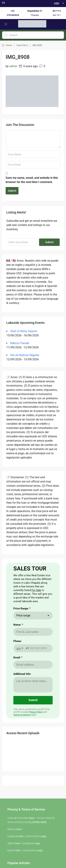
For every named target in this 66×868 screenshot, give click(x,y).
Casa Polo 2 (22, 45)
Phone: (17, 681)
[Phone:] (38, 688)
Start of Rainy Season (24, 331)
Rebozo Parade (20, 343)
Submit (12, 191)
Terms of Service (22, 755)
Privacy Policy (36, 752)
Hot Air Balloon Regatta (25, 355)
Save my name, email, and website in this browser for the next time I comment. (32, 180)
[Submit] (33, 740)
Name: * (18, 665)
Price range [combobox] (23, 655)
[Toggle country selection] (20, 688)
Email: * (18, 698)
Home (9, 45)
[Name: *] (33, 672)
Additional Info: (22, 714)
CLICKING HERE (38, 862)
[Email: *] (33, 705)
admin (13, 66)
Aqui (32, 858)
